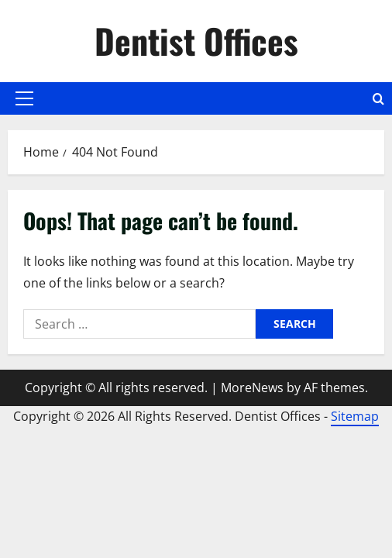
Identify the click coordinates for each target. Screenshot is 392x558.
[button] (24, 98)
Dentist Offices (196, 41)
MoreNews (252, 387)
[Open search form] (378, 99)
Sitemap (355, 416)
